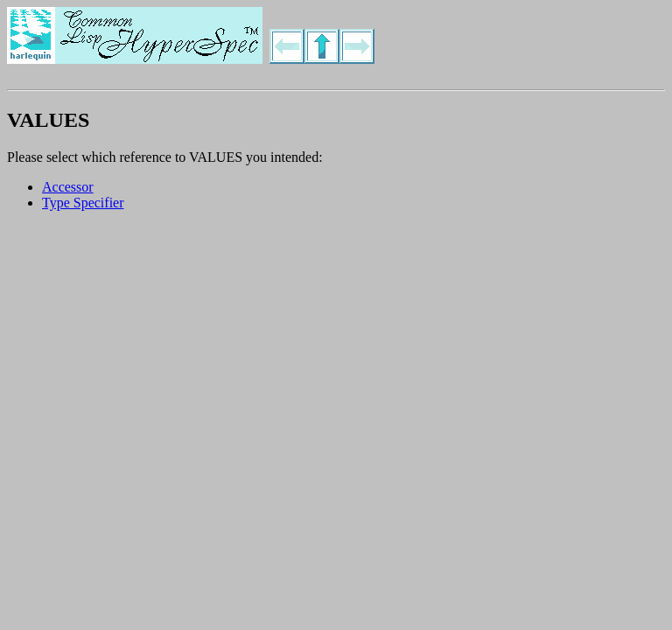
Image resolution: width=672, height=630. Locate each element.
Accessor (68, 187)
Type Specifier (83, 203)
